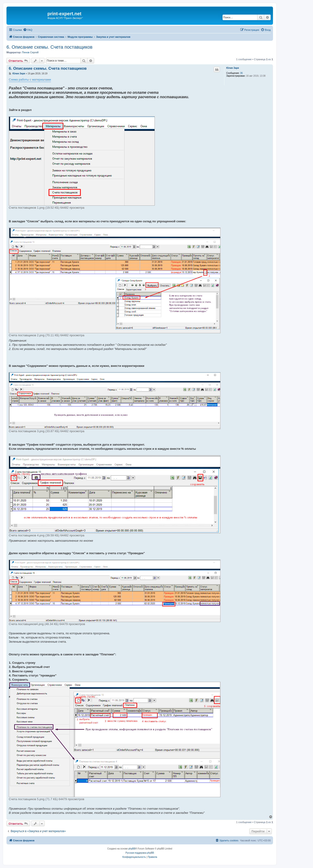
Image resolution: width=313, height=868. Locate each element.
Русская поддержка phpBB (140, 853)
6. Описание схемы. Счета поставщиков (50, 47)
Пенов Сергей (30, 52)
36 (241, 73)
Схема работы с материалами (30, 80)
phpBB (132, 849)
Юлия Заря (233, 68)
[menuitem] (28, 30)
